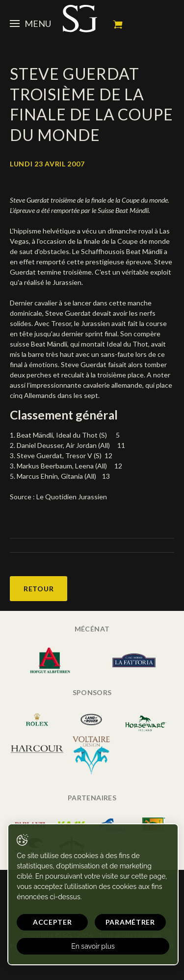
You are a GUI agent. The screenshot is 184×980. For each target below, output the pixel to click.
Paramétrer (130, 922)
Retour (39, 589)
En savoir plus (93, 946)
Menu (30, 23)
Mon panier (118, 24)
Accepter (53, 922)
